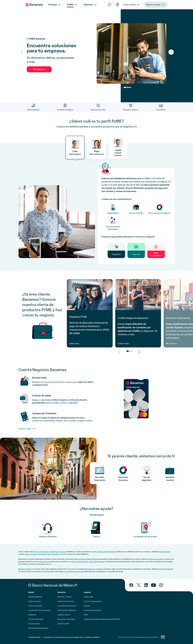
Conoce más (123, 343)
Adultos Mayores (35, 597)
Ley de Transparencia (93, 601)
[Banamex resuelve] (170, 473)
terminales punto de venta (49, 554)
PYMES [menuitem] (70, 5)
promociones (83, 562)
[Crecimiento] (161, 107)
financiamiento (164, 552)
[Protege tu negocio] (131, 107)
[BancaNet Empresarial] (100, 473)
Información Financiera (67, 610)
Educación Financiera (66, 619)
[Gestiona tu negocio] (65, 107)
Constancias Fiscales (92, 610)
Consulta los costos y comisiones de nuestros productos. (138, 637)
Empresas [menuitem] (88, 5)
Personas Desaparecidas (38, 628)
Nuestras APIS (63, 624)
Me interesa (39, 69)
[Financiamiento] (33, 107)
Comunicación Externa (67, 606)
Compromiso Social (66, 601)
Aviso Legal (89, 597)
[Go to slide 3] (129, 87)
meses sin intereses (97, 562)
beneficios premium (95, 569)
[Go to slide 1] (125, 87)
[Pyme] (145, 530)
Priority (48, 571)
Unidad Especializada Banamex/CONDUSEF (102, 619)
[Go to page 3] (132, 351)
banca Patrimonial (166, 569)
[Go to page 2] (130, 351)
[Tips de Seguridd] (147, 473)
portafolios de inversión (74, 571)
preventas (43, 562)
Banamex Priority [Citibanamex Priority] (25, 569)
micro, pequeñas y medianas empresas (51, 552)
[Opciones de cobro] (98, 107)
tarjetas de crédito (156, 559)
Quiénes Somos (64, 615)
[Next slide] (171, 52)
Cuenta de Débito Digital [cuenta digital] (87, 559)
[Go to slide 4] (131, 87)
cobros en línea (31, 554)
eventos (74, 562)
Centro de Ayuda (35, 606)
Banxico (87, 606)
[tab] (75, 148)
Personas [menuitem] (53, 5)
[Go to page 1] (128, 351)
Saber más (74, 343)
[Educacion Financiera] (123, 473)
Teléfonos (32, 615)
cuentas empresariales (106, 552)
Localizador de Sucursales (39, 610)
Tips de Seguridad (36, 619)
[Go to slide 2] (127, 87)
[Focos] (96, 530)
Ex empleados (34, 624)
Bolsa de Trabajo (64, 597)
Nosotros (62, 592)
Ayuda (31, 592)
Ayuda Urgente (35, 601)
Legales (87, 592)
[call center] (48, 530)
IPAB (86, 615)
